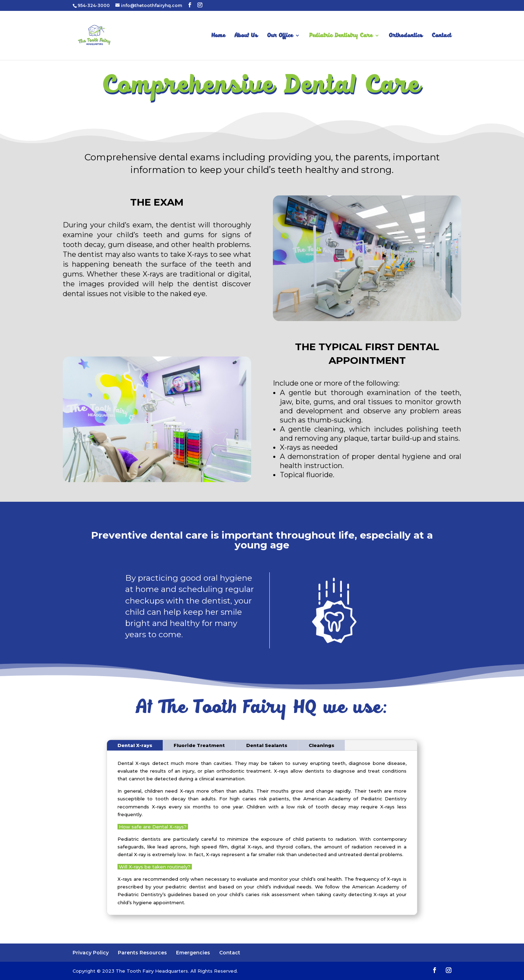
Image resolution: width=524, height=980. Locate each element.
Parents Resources (142, 953)
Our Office (280, 36)
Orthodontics (406, 36)
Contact (442, 36)
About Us (246, 36)
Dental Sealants (267, 745)
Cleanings (321, 745)
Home (218, 36)
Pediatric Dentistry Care (341, 36)
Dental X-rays (135, 745)
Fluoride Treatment (199, 745)
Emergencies (193, 953)
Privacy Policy (91, 953)
